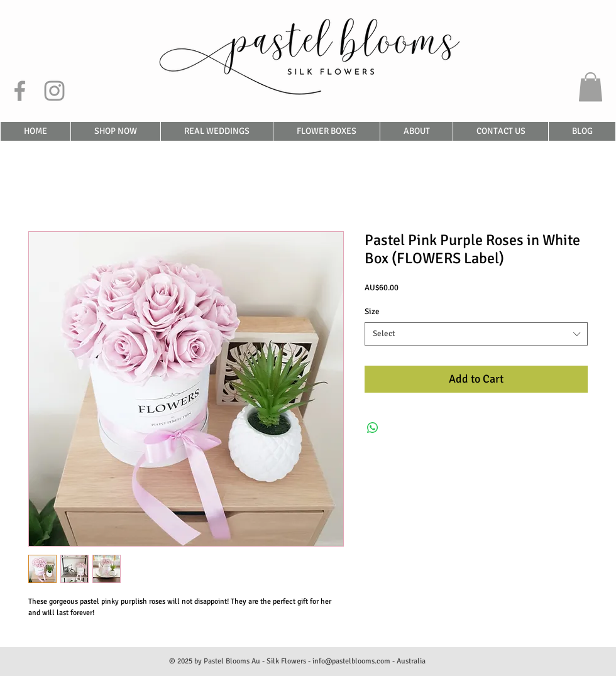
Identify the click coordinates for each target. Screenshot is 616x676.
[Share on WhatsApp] (373, 428)
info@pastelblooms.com (351, 661)
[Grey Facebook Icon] (20, 91)
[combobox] (476, 334)
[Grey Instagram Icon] (54, 91)
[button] (591, 87)
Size (372, 312)
